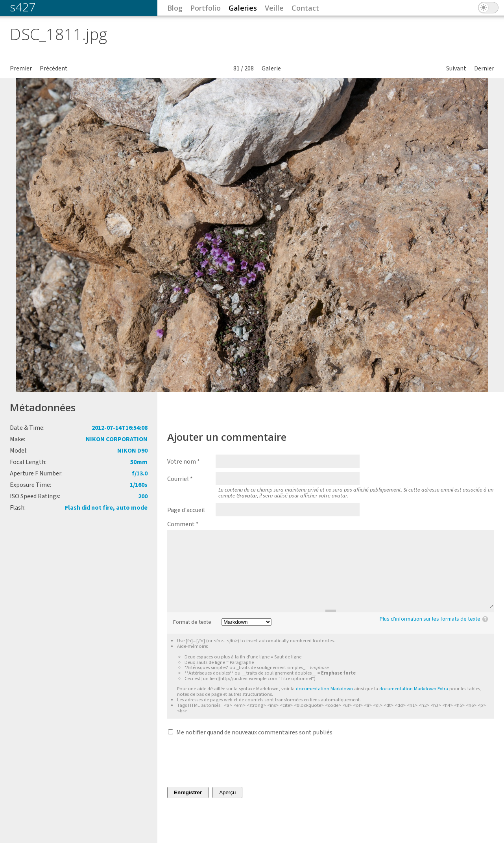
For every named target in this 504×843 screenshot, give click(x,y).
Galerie (271, 68)
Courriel (180, 479)
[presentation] (227, 762)
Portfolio (206, 8)
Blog (175, 8)
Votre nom (184, 462)
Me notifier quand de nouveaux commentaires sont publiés (254, 732)
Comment (183, 524)
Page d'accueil (186, 510)
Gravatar (247, 496)
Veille (274, 8)
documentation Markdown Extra (414, 689)
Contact (305, 8)
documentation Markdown (324, 689)
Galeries (243, 8)
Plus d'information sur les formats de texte (430, 619)
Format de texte (192, 622)
